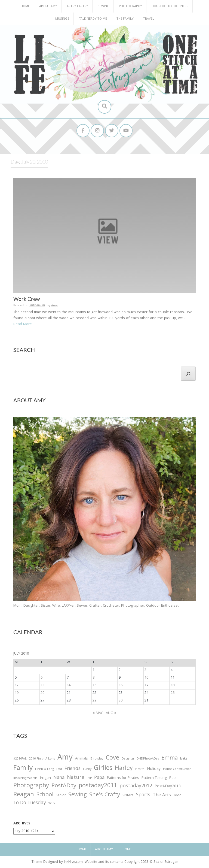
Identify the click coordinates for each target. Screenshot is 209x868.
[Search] (188, 374)
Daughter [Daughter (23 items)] (128, 760)
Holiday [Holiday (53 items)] (154, 770)
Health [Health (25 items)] (140, 770)
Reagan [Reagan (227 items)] (24, 795)
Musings (62, 19)
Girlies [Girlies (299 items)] (103, 769)
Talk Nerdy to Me (93, 19)
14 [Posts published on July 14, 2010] (69, 686)
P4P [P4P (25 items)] (89, 779)
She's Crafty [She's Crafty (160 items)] (105, 796)
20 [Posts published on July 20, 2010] (42, 693)
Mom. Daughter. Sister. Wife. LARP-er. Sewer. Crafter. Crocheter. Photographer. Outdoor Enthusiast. (96, 606)
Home (25, 6)
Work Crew (27, 299)
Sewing (104, 6)
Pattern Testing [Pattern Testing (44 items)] (154, 779)
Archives (22, 824)
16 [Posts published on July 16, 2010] (121, 686)
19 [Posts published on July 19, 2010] (17, 693)
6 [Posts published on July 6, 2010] (42, 678)
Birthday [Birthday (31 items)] (97, 759)
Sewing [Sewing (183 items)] (78, 795)
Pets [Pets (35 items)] (173, 779)
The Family (125, 19)
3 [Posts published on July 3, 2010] (145, 670)
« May (98, 713)
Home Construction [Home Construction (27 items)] (177, 770)
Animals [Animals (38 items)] (82, 759)
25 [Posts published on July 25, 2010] (173, 693)
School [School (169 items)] (45, 796)
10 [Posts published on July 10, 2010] (146, 678)
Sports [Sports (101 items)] (143, 796)
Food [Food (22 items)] (59, 770)
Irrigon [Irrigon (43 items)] (45, 779)
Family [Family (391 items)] (23, 769)
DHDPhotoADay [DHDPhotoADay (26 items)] (148, 759)
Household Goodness (170, 6)
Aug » (111, 713)
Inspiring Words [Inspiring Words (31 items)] (25, 779)
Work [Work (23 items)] (52, 805)
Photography (130, 6)
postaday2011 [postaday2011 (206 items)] (98, 787)
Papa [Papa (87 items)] (99, 778)
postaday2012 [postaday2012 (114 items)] (136, 787)
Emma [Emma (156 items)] (170, 759)
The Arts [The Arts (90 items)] (162, 796)
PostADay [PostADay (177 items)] (64, 786)
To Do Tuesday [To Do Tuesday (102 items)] (30, 804)
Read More (23, 325)
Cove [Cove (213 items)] (113, 759)
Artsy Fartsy (77, 6)
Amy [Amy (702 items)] (65, 758)
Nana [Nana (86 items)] (59, 778)
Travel (149, 19)
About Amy (48, 6)
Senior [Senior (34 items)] (61, 796)
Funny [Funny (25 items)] (87, 770)
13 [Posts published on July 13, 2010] (42, 686)
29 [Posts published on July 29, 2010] (94, 701)
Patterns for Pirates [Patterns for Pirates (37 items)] (123, 778)
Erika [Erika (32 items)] (184, 759)
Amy (54, 306)
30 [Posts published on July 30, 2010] (121, 701)
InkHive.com (73, 862)
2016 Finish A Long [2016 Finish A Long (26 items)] (42, 759)
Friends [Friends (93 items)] (73, 770)
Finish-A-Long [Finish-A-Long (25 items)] (44, 770)
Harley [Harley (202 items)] (124, 769)
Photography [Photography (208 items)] (31, 787)
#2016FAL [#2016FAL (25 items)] (20, 759)
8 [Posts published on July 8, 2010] (93, 678)
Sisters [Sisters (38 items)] (128, 796)
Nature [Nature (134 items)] (76, 778)
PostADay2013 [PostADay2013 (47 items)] (168, 787)
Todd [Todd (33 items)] (177, 796)
